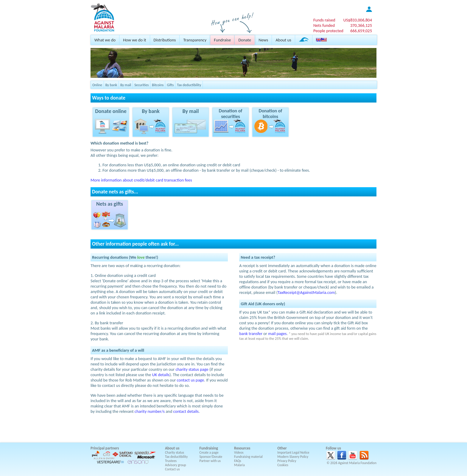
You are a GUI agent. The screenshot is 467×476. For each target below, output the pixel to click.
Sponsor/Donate (211, 457)
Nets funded (324, 25)
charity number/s (150, 411)
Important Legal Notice (293, 452)
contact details (186, 411)
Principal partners (105, 448)
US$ (358, 20)
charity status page (192, 369)
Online (97, 85)
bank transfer (251, 334)
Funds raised (324, 20)
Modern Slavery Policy (293, 457)
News (263, 40)
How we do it (134, 40)
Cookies (283, 465)
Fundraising (209, 448)
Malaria (239, 465)
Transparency (195, 40)
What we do (105, 40)
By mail (126, 85)
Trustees (171, 461)
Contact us (172, 469)
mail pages (277, 334)
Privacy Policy (287, 461)
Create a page (209, 452)
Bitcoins (158, 85)
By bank (111, 85)
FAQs (238, 461)
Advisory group (176, 465)
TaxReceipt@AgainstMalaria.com (306, 292)
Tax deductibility (189, 85)
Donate (245, 40)
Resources (242, 448)
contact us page (191, 380)
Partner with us (210, 461)
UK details (161, 375)
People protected (328, 31)
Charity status (175, 452)
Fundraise (222, 40)
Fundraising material (248, 457)
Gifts (170, 85)
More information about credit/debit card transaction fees (141, 180)
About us (283, 40)
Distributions (165, 40)
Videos (239, 452)
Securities (141, 85)
